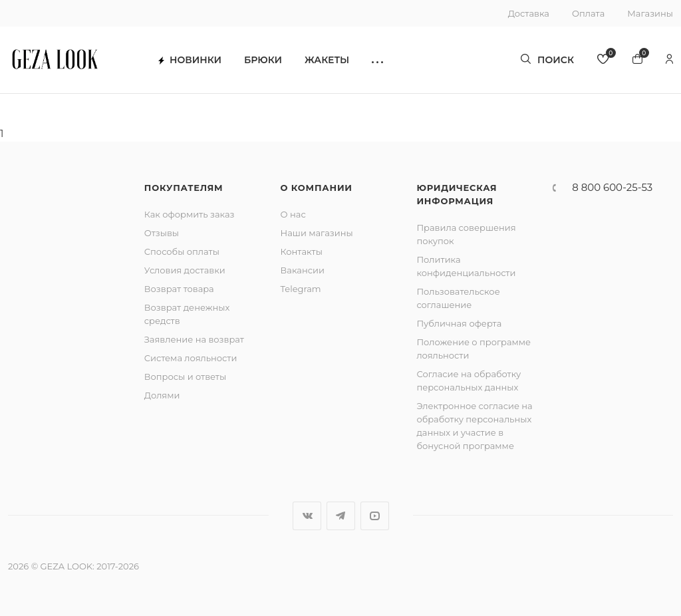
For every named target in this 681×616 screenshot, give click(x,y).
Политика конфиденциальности (466, 266)
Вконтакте (307, 516)
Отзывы (162, 233)
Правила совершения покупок (466, 234)
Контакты (302, 251)
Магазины (650, 13)
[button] (377, 60)
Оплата (588, 13)
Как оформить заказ (190, 214)
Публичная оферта (459, 323)
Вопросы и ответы (185, 377)
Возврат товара (179, 289)
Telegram (301, 289)
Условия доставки (185, 270)
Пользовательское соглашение (458, 298)
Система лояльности (191, 358)
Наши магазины (317, 233)
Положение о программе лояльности (474, 349)
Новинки (190, 60)
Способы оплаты (182, 251)
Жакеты (327, 60)
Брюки (263, 60)
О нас (293, 214)
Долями (162, 395)
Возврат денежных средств (187, 314)
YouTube (375, 516)
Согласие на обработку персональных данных (469, 381)
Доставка (529, 13)
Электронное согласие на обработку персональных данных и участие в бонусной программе (474, 426)
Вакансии (303, 270)
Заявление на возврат (194, 339)
